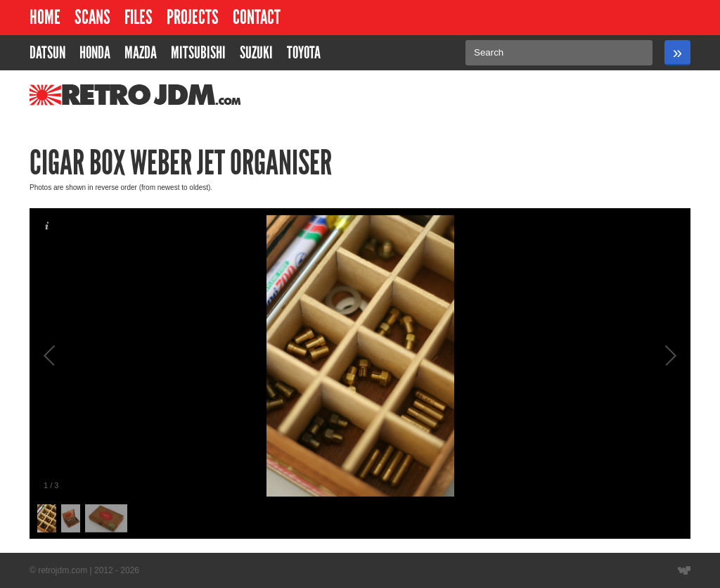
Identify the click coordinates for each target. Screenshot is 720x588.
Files (139, 17)
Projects (193, 17)
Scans (92, 17)
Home (45, 17)
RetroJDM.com (99, 95)
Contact (257, 17)
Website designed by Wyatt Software (684, 570)
